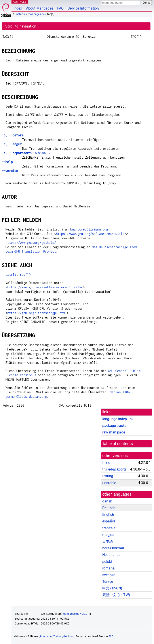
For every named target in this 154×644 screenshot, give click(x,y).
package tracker (115, 426)
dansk (107, 501)
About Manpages (40, 8)
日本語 (108, 541)
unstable (20, 14)
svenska (109, 575)
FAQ (60, 8)
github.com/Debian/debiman (57, 636)
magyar (108, 535)
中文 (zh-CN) (112, 588)
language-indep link (118, 419)
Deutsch (109, 508)
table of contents (118, 444)
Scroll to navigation (21, 26)
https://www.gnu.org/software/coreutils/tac (45, 287)
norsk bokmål (113, 548)
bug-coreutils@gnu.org (89, 229)
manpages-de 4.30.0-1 (76, 614)
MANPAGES (20, 2)
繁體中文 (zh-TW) (116, 595)
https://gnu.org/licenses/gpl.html (37, 313)
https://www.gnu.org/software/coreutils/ (91, 234)
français (109, 528)
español (109, 521)
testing (108, 476)
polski (107, 562)
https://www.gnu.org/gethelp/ (31, 243)
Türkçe (108, 582)
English (108, 515)
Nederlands (111, 555)
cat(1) (11, 275)
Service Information (83, 8)
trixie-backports (114, 469)
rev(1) (25, 275)
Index (18, 8)
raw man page (114, 432)
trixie (106, 463)
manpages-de (36, 14)
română (108, 568)
